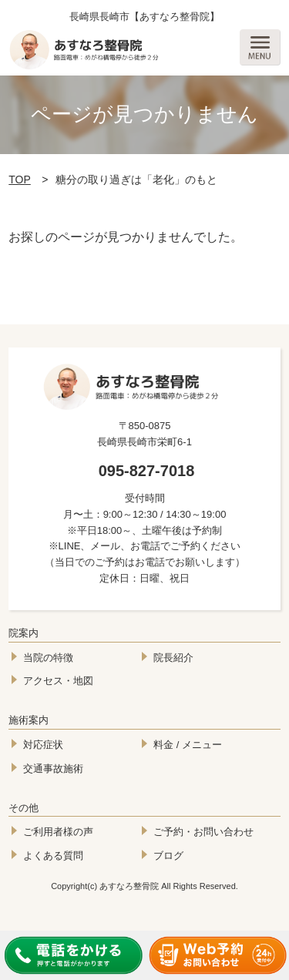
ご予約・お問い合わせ (203, 832)
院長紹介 (173, 658)
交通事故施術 (53, 769)
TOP (20, 180)
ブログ (168, 856)
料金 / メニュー (188, 745)
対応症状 (43, 745)
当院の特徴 (48, 658)
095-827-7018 (147, 471)
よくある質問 (53, 856)
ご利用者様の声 (58, 832)
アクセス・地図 (58, 681)
